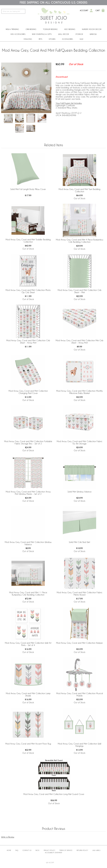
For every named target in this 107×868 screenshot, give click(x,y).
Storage (79, 34)
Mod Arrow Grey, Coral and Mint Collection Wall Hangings (79, 745)
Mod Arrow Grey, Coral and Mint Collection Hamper (79, 643)
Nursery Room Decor (92, 29)
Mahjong (28, 39)
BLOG (38, 850)
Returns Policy (82, 850)
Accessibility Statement (53, 853)
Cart (98, 11)
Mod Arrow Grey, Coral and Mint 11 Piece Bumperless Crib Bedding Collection (28, 594)
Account (84, 11)
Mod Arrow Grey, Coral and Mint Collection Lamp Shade (28, 694)
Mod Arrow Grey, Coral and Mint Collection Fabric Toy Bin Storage (80, 442)
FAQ (17, 850)
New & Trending (12, 29)
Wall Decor (64, 34)
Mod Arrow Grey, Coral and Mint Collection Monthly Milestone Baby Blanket (80, 392)
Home (9, 850)
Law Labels (96, 850)
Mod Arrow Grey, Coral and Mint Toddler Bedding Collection (28, 241)
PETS (40, 39)
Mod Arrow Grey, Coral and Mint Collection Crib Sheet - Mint (80, 291)
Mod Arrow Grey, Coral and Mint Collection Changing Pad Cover (28, 392)
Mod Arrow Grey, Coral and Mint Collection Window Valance (28, 543)
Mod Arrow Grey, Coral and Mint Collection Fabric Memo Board (80, 594)
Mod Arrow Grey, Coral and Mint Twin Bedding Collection (79, 190)
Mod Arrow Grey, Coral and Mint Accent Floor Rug (28, 744)
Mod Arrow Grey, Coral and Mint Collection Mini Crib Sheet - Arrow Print (79, 342)
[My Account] (91, 11)
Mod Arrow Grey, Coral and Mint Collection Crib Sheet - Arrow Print (28, 342)
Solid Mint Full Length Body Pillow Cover (28, 189)
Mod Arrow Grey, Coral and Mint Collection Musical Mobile (80, 694)
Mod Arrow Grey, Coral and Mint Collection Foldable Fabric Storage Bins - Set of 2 (28, 442)
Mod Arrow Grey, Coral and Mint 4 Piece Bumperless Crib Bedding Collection (80, 241)
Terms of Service (66, 850)
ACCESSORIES (67, 39)
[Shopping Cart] (103, 11)
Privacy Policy (49, 850)
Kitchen (52, 39)
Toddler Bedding (50, 29)
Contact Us (27, 850)
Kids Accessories (18, 34)
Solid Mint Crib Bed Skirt (79, 542)
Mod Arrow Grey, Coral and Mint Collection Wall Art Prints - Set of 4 (28, 644)
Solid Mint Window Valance (80, 492)
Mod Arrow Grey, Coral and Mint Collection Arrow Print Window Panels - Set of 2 (28, 493)
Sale (81, 39)
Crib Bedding (31, 29)
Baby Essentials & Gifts (42, 34)
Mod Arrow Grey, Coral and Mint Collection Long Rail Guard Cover (54, 794)
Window (93, 34)
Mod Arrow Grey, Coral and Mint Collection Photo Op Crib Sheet (28, 291)
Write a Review (8, 837)
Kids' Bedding (70, 29)
